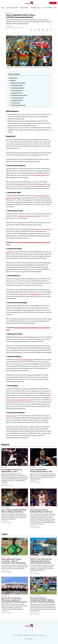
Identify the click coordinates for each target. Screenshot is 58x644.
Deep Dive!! (13, 80)
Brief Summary (14, 78)
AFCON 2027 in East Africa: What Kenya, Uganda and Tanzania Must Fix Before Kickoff (14, 600)
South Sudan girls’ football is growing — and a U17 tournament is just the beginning (14, 561)
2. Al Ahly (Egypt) (16, 103)
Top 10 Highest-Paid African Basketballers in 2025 (12, 471)
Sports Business (24, 8)
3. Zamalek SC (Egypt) (17, 100)
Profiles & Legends (6, 557)
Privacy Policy (35, 635)
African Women (5, 508)
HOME (3, 8)
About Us (20, 635)
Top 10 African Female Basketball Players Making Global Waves (14, 511)
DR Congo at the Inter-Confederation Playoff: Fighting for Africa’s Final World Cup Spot (42, 600)
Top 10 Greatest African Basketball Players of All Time (41, 511)
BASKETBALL (9, 13)
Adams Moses (9, 26)
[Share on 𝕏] (31, 30)
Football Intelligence (12, 8)
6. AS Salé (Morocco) (17, 93)
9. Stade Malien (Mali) (17, 85)
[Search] (2, 3)
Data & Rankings (48, 8)
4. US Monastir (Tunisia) (17, 98)
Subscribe (53, 3)
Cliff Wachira (5, 570)
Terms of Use (27, 635)
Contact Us (42, 635)
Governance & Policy (36, 8)
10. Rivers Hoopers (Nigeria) (18, 83)
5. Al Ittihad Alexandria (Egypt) (19, 95)
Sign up (15, 635)
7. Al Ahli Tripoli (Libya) (17, 90)
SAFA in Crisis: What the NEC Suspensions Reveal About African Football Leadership (41, 561)
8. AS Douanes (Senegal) (18, 88)
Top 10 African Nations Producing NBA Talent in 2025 (41, 471)
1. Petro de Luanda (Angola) (18, 105)
